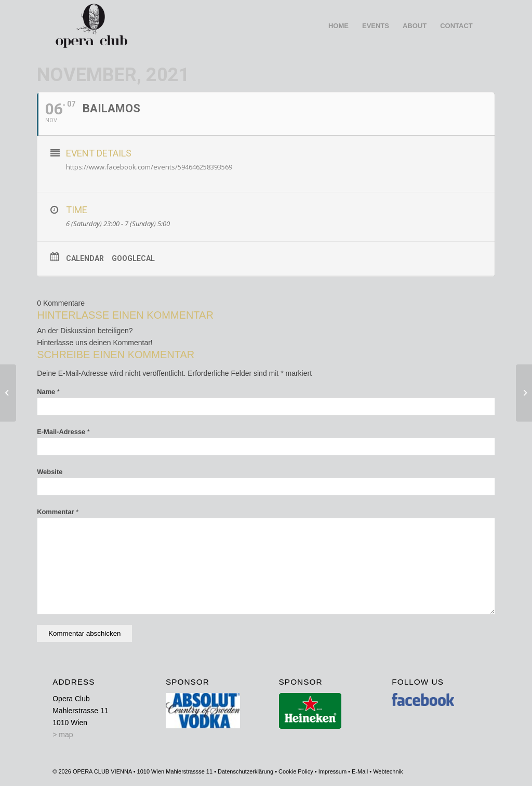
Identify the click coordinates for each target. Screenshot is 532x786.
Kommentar (58, 512)
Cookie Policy (296, 771)
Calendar (85, 258)
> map (63, 735)
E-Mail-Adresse (63, 432)
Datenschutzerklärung (245, 771)
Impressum (332, 771)
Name (48, 392)
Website (50, 472)
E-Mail (360, 771)
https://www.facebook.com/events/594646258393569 (149, 167)
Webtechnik (388, 771)
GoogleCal (133, 258)
